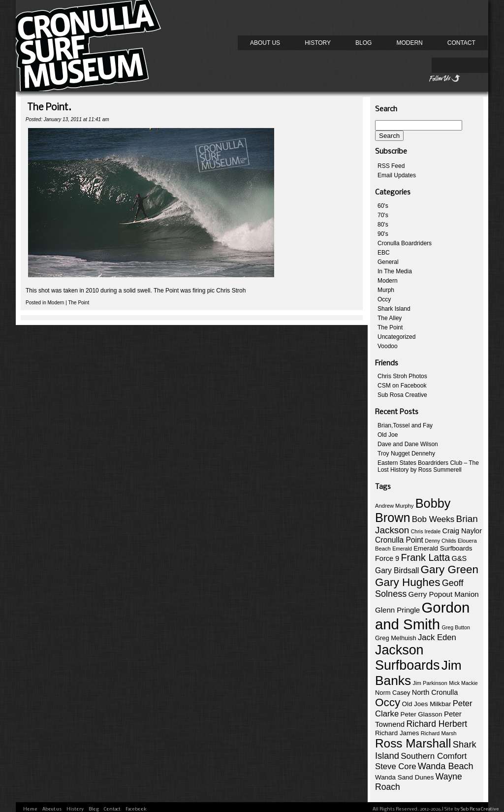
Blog (363, 43)
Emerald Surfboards (443, 548)
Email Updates (397, 175)
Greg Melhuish (396, 638)
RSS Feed (391, 166)
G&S (459, 558)
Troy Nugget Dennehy (406, 454)
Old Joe (388, 435)
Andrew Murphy (394, 506)
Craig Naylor (462, 531)
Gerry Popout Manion (444, 594)
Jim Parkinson (430, 683)
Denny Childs (440, 541)
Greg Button (456, 627)
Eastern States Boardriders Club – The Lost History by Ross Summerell (428, 466)
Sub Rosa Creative (402, 395)
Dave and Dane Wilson (408, 444)
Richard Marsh (439, 733)
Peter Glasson (422, 714)
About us (265, 43)
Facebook (136, 809)
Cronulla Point (399, 540)
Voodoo (388, 346)
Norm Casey (393, 693)
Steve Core (395, 766)
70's (383, 215)
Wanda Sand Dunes (405, 777)
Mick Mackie (463, 683)
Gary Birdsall (397, 570)
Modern (409, 43)
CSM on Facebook (402, 386)
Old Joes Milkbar (427, 704)
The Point (79, 303)
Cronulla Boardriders (405, 243)
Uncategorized (396, 337)
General (388, 262)
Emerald (402, 549)
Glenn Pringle (397, 610)
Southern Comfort (434, 756)
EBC (384, 253)
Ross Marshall (413, 743)
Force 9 (387, 558)
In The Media (395, 271)
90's (383, 234)
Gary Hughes (408, 582)
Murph (386, 290)
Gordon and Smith (422, 616)
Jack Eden (437, 637)
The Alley (390, 318)
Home (30, 809)
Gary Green (450, 569)
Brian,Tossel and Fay (405, 425)
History (318, 43)
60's (383, 206)
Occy (384, 299)
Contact (461, 43)
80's (383, 225)
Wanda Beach (446, 766)
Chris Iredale (426, 531)
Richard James (397, 733)
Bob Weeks (433, 519)
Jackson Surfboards (407, 658)
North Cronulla (435, 692)
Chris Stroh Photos (402, 376)
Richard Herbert (437, 724)
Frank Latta (426, 557)
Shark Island (394, 309)
